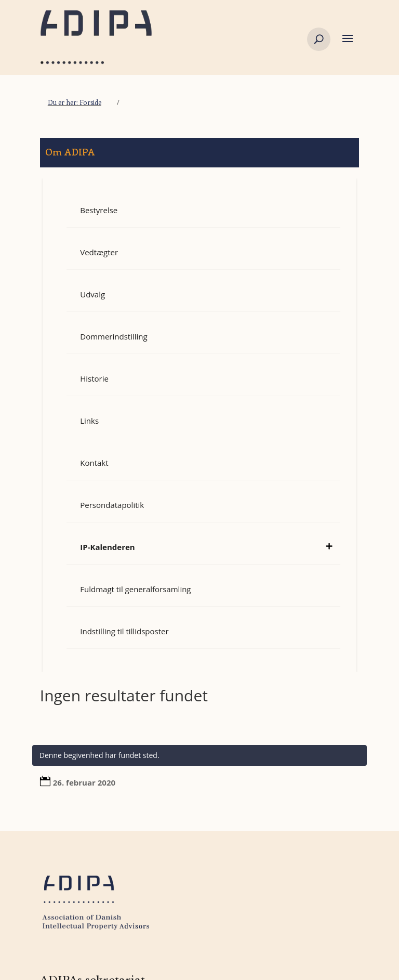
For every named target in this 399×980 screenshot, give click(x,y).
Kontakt (94, 463)
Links (89, 421)
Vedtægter (99, 252)
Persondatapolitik (112, 505)
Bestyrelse (99, 210)
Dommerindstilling (114, 336)
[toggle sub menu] (329, 542)
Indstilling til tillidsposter (124, 631)
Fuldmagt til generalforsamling (135, 589)
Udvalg (92, 294)
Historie (94, 378)
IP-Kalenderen (107, 547)
